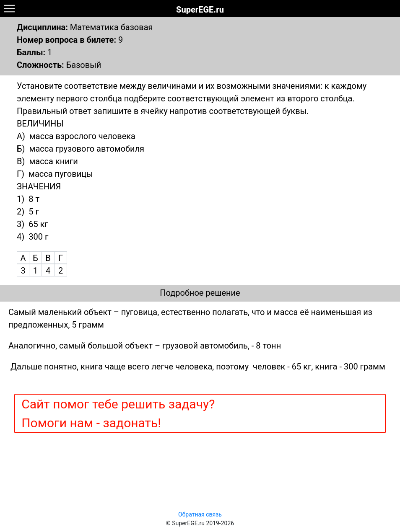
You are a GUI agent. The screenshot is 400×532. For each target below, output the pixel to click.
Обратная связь (200, 514)
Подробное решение (200, 293)
